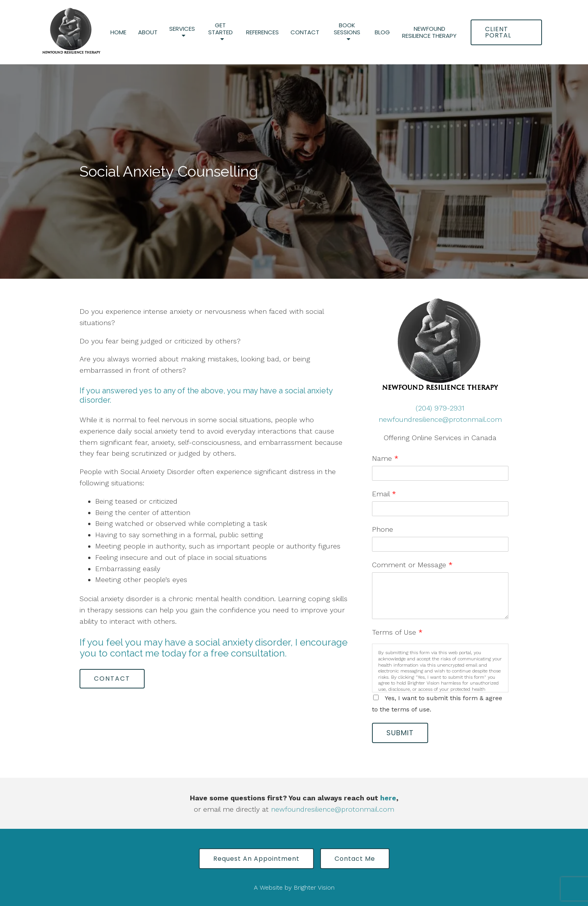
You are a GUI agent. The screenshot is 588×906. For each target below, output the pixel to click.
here (388, 798)
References (262, 32)
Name (385, 458)
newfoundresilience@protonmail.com (440, 419)
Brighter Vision (314, 887)
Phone (383, 529)
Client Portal (498, 32)
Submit (400, 733)
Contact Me (355, 859)
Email (384, 494)
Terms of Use (397, 632)
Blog (382, 32)
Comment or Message (412, 565)
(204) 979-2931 (440, 408)
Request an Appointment (256, 859)
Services (182, 29)
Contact (305, 32)
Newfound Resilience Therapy (429, 32)
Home (118, 32)
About (148, 32)
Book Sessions (347, 29)
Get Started (220, 29)
